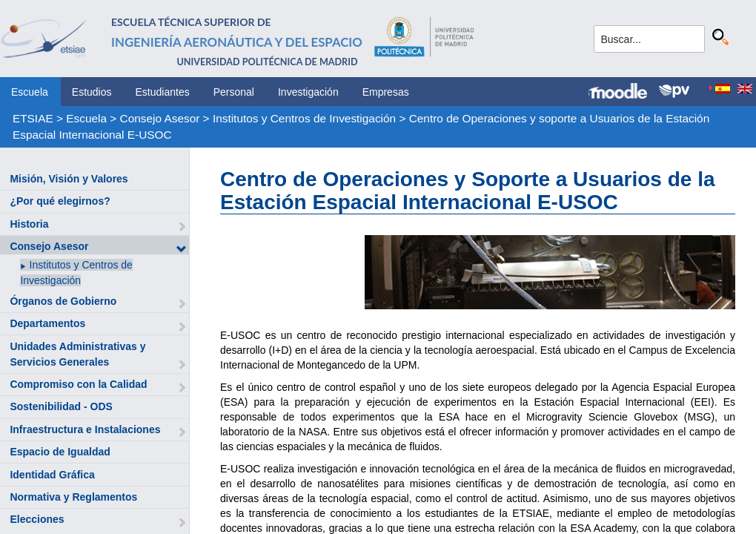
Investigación (308, 92)
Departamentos (47, 323)
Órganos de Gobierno (63, 301)
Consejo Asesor (160, 118)
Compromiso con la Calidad (78, 384)
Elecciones (37, 519)
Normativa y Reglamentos (73, 497)
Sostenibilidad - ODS (61, 406)
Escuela (30, 92)
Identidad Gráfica (52, 475)
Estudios (92, 92)
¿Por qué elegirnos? (60, 201)
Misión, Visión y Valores (69, 179)
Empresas (386, 92)
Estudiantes (163, 92)
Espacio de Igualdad (60, 452)
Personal (234, 92)
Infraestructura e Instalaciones (85, 429)
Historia (29, 224)
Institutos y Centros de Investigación (304, 118)
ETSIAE (33, 118)
